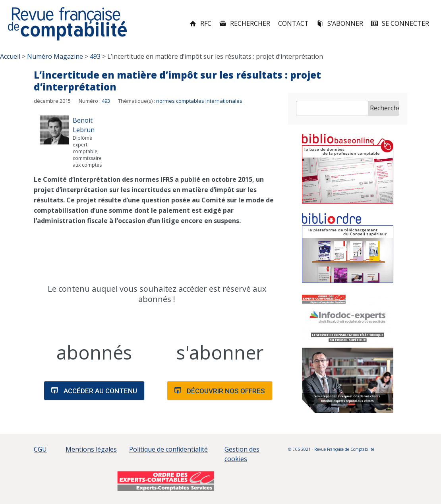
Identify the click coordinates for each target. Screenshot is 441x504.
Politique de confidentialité (168, 449)
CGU (40, 449)
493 (106, 101)
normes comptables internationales (199, 101)
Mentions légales (91, 449)
